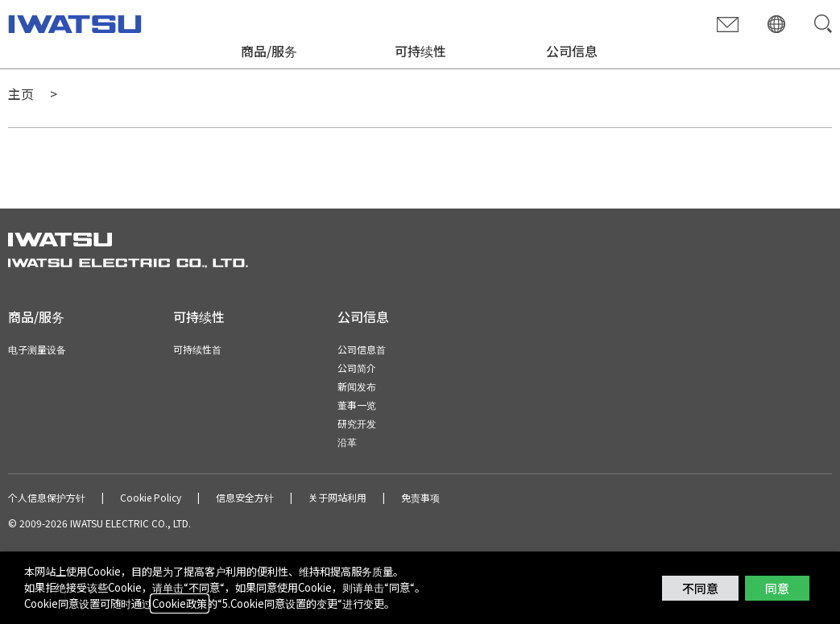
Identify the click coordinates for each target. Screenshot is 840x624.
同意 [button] (777, 588)
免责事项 (420, 497)
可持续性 (420, 51)
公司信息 (572, 51)
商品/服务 (269, 51)
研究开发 (357, 423)
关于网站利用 (337, 497)
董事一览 (357, 405)
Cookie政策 (180, 603)
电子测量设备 (37, 349)
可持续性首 (197, 349)
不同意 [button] (700, 588)
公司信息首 (362, 349)
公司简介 (357, 368)
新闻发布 (357, 386)
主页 (21, 93)
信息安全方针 (245, 497)
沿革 (347, 442)
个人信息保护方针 (47, 497)
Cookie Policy (151, 497)
